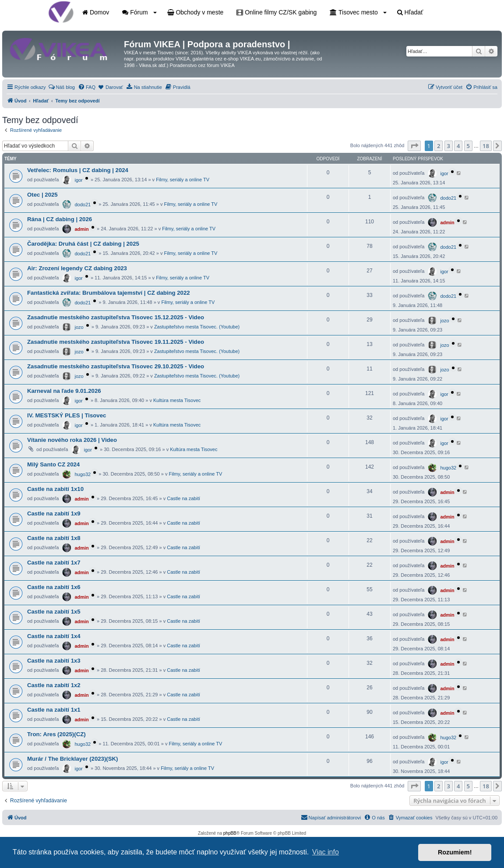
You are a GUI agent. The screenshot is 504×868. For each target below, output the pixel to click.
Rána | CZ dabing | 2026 (60, 219)
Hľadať (410, 12)
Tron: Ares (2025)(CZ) (56, 734)
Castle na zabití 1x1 (54, 710)
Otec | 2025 (42, 195)
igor (78, 180)
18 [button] (486, 146)
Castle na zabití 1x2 (54, 685)
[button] (414, 146)
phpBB (230, 833)
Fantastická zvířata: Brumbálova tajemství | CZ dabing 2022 (109, 293)
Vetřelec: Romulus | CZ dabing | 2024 (78, 170)
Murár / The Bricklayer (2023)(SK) (72, 759)
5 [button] (468, 146)
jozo (79, 327)
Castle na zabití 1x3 (54, 661)
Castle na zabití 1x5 (54, 612)
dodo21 (83, 205)
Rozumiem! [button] (455, 852)
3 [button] (449, 146)
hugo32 (83, 474)
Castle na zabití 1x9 (54, 513)
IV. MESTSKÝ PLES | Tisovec (67, 415)
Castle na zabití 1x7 (54, 563)
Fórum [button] (139, 12)
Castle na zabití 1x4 (54, 636)
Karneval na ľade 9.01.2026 (64, 391)
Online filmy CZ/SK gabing (277, 12)
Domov (96, 12)
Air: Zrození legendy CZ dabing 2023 (77, 268)
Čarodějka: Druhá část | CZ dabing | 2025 (83, 244)
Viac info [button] (326, 852)
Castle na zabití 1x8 (54, 538)
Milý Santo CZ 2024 (53, 464)
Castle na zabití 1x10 (55, 489)
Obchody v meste (196, 12)
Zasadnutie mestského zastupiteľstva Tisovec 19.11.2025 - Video (116, 342)
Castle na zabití (183, 498)
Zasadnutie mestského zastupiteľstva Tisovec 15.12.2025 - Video (116, 317)
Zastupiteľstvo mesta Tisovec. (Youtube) (197, 327)
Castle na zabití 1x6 (54, 587)
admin (81, 229)
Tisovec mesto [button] (358, 12)
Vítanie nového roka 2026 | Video (72, 440)
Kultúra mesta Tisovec (177, 400)
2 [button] (439, 146)
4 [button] (458, 146)
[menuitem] (62, 87)
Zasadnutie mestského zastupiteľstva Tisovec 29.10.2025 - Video (116, 366)
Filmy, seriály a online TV (183, 180)
